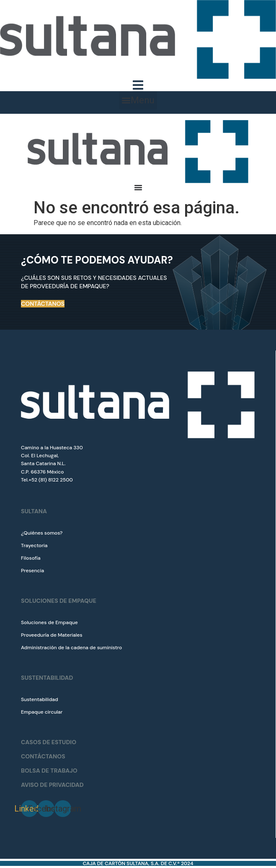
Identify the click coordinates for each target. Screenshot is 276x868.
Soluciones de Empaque (49, 622)
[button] (138, 100)
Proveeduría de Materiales (52, 635)
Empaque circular (42, 712)
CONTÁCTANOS (43, 756)
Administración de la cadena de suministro (71, 648)
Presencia (32, 571)
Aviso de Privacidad (52, 785)
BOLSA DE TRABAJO (49, 771)
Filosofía (31, 558)
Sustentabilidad (40, 699)
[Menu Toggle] (138, 85)
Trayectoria (34, 545)
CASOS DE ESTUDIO (49, 742)
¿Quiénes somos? (42, 533)
